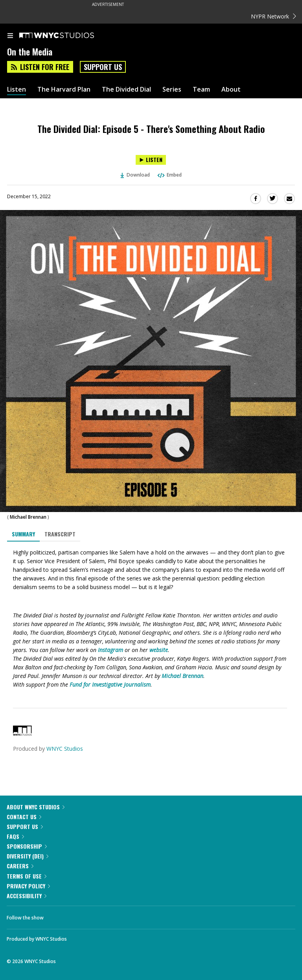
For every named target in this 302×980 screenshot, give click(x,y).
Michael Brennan (28, 517)
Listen (17, 89)
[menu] (10, 36)
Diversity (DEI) (28, 856)
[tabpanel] (151, 619)
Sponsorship (27, 846)
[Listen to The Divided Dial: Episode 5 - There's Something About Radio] (151, 160)
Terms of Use (27, 876)
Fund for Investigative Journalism (110, 684)
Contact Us (24, 817)
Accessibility (27, 896)
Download (135, 175)
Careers (20, 866)
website (159, 650)
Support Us (103, 67)
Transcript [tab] (60, 534)
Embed (169, 175)
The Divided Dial (126, 89)
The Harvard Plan (64, 89)
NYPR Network (273, 16)
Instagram (110, 650)
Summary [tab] (23, 534)
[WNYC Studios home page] (66, 36)
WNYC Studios (65, 749)
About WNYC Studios (36, 807)
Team (201, 89)
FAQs (15, 836)
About (231, 89)
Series (172, 89)
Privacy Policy (28, 886)
